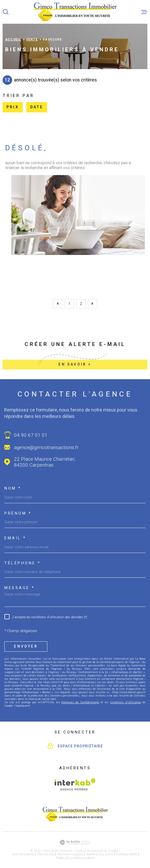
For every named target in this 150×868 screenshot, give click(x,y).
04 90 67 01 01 (31, 435)
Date (37, 107)
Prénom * (18, 513)
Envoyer (26, 646)
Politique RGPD (127, 854)
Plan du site (46, 854)
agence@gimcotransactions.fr (46, 447)
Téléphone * (23, 563)
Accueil (13, 39)
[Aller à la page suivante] (93, 304)
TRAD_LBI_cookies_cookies (75, 858)
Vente (32, 39)
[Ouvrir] (6, 12)
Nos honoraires (23, 854)
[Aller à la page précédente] (58, 304)
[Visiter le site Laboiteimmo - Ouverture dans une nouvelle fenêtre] (75, 842)
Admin (91, 854)
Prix (13, 107)
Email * (15, 538)
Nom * (13, 488)
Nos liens (106, 854)
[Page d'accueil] (75, 12)
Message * (20, 588)
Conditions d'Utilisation (125, 702)
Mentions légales (70, 854)
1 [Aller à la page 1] (69, 304)
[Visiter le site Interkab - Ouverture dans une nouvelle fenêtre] (75, 784)
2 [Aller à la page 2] (81, 304)
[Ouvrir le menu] (144, 12)
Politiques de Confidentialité (80, 702)
